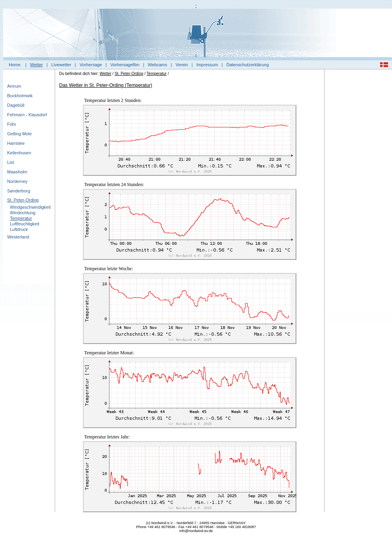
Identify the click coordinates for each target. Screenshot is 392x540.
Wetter (37, 65)
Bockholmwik (20, 96)
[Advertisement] (358, 192)
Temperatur (21, 218)
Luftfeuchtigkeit (25, 224)
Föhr (12, 124)
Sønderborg (19, 191)
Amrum (14, 86)
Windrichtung (23, 213)
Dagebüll (16, 105)
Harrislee (16, 143)
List (11, 162)
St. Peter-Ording (23, 200)
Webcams (158, 65)
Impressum (207, 65)
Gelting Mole (19, 134)
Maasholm (17, 172)
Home (14, 65)
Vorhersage (91, 65)
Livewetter (61, 65)
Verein (182, 65)
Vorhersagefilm (125, 65)
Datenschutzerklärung (248, 65)
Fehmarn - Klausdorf (27, 115)
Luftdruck (19, 229)
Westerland (18, 237)
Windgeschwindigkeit (30, 207)
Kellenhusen (19, 153)
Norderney (17, 181)
